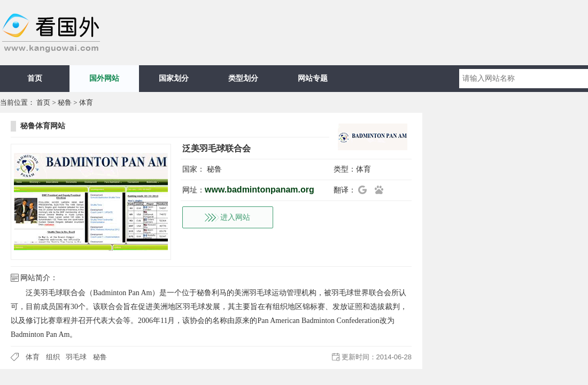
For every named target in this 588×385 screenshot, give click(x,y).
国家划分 (174, 78)
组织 (53, 357)
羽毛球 (76, 357)
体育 (86, 102)
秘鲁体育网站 (43, 126)
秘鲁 (65, 102)
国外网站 (104, 78)
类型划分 (243, 78)
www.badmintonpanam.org (260, 190)
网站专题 (313, 78)
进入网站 (235, 217)
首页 (35, 78)
